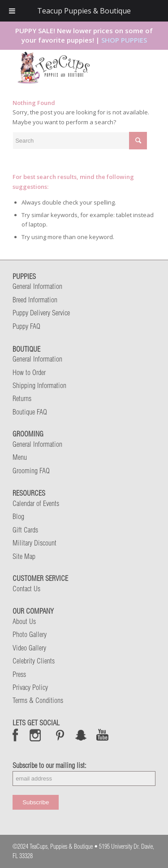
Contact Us (26, 589)
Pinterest (60, 735)
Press (19, 674)
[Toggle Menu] (12, 11)
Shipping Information (39, 385)
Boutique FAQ (30, 412)
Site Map (24, 556)
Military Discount (34, 543)
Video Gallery (29, 648)
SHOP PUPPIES (124, 40)
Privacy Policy (30, 687)
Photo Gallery (30, 634)
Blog (18, 516)
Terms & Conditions (38, 700)
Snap (81, 735)
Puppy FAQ (26, 326)
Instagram (36, 735)
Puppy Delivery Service (41, 313)
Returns (22, 398)
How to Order (29, 372)
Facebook (15, 735)
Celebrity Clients (34, 661)
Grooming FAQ (31, 471)
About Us (24, 621)
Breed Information (35, 300)
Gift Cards (25, 530)
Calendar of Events (36, 503)
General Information (37, 286)
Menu (20, 457)
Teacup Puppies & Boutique (84, 11)
